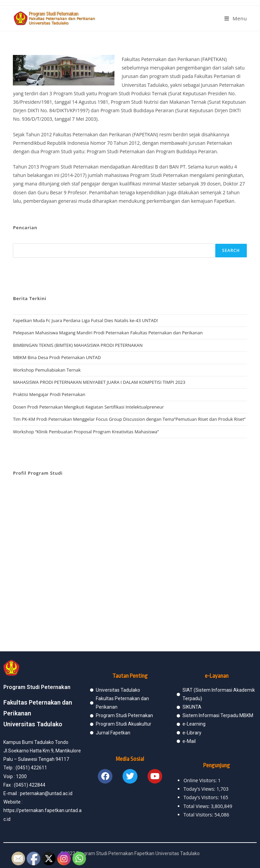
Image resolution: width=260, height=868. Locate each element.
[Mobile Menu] (236, 18)
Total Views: (197, 806)
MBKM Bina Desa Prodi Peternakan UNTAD (57, 357)
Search (231, 250)
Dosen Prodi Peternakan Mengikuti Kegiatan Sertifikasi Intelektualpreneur (88, 407)
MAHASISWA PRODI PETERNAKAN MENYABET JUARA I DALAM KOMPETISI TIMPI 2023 (99, 382)
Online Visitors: (201, 780)
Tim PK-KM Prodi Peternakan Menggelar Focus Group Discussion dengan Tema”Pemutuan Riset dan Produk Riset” (129, 419)
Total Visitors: (199, 815)
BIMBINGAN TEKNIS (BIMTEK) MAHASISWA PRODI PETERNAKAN (78, 345)
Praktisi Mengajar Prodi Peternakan (49, 394)
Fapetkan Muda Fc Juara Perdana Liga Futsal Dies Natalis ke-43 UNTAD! (85, 320)
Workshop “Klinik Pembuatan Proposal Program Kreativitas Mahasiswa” (86, 432)
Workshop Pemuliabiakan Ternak (47, 370)
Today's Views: (200, 789)
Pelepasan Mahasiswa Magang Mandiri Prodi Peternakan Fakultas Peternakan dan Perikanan (108, 333)
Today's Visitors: (202, 797)
